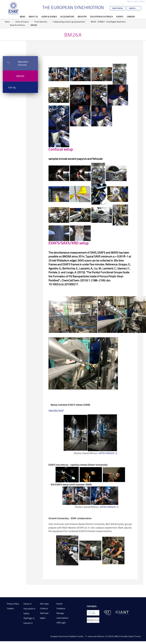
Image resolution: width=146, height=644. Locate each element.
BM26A (20, 76)
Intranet (27, 623)
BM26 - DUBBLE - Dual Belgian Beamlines (108, 22)
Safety (26, 613)
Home (7, 22)
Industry (82, 17)
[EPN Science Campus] (107, 612)
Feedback (61, 608)
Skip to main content (136, 1)
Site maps (44, 604)
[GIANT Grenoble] (123, 612)
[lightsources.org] (93, 620)
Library (26, 604)
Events (120, 17)
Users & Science (49, 17)
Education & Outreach (102, 17)
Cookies (10, 608)
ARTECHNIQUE (107, 453)
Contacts (44, 608)
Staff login (28, 618)
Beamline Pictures (18, 25)
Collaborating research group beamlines (69, 22)
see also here (56, 410)
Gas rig (12, 87)
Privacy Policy (13, 604)
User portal (28, 609)
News (23, 17)
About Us (33, 17)
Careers (131, 17)
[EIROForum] (93, 612)
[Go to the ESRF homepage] (13, 8)
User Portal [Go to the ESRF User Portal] (118, 8)
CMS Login (61, 623)
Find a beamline (41, 22)
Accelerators (67, 17)
